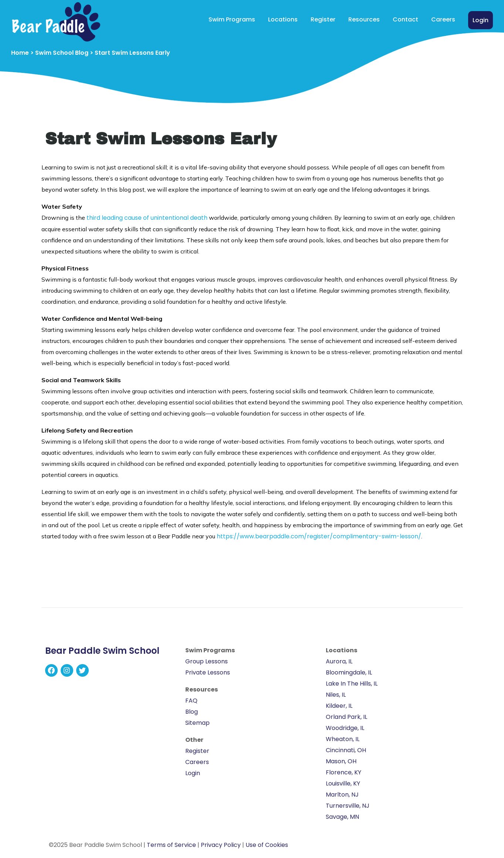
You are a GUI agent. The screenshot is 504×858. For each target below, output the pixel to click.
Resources (364, 19)
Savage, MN (342, 817)
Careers (443, 19)
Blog (192, 712)
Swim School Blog (62, 53)
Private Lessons (208, 672)
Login (481, 20)
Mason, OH (341, 761)
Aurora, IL (339, 661)
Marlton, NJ (342, 795)
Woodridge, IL (345, 728)
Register (323, 19)
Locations (283, 19)
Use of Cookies (267, 845)
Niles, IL (336, 695)
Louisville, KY (343, 783)
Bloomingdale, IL (349, 672)
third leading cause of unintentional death (147, 218)
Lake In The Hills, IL (352, 684)
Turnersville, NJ (348, 806)
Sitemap (197, 723)
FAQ (191, 701)
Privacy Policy (221, 845)
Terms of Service (171, 845)
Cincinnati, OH (346, 750)
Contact (405, 19)
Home (20, 53)
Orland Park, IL (346, 717)
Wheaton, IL (343, 739)
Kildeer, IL (339, 706)
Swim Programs (232, 19)
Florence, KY (344, 772)
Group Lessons (207, 661)
